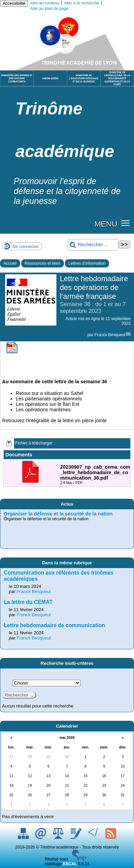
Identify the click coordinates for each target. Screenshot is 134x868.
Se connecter (26, 246)
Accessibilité (14, 3)
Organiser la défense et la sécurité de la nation (58, 514)
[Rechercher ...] (93, 245)
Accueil (10, 263)
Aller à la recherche (82, 3)
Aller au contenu (45, 3)
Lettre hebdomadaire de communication (54, 625)
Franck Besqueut (110, 335)
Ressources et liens (43, 263)
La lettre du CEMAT (28, 602)
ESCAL (70, 864)
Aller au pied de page (49, 9)
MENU (106, 224)
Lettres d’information (87, 263)
